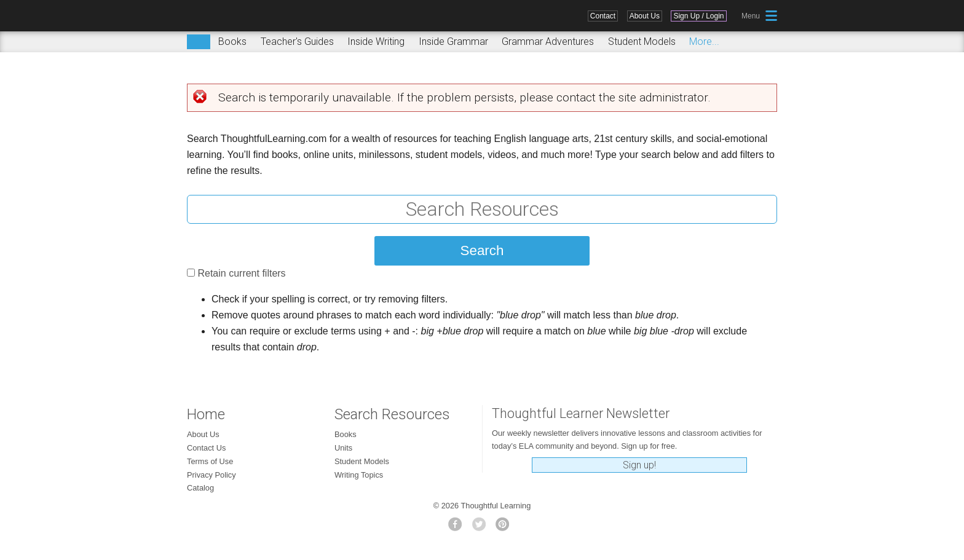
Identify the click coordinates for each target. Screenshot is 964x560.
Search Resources (392, 414)
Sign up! (639, 465)
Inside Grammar (453, 41)
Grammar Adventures (548, 41)
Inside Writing (376, 41)
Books (232, 41)
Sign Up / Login (698, 16)
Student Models (642, 41)
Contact (603, 16)
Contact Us (206, 448)
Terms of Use (210, 461)
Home (206, 414)
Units (343, 448)
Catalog (200, 488)
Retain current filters (241, 273)
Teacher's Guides (297, 41)
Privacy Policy (211, 475)
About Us (645, 16)
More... (704, 41)
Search (199, 42)
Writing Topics (359, 475)
